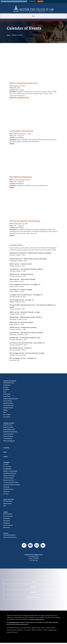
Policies (6, 533)
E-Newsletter (7, 523)
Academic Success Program (10, 471)
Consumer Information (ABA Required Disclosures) (14, 1)
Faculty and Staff (9, 499)
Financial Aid (7, 394)
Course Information (8, 434)
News (5, 452)
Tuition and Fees (8, 401)
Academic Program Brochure (11, 399)
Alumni (5, 512)
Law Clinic (6, 494)
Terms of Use (27, 630)
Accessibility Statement (9, 535)
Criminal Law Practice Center (11, 482)
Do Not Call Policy (26, 628)
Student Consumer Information (15, 630)
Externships (6, 487)
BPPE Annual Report (37, 630)
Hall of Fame (7, 527)
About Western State (9, 383)
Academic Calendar (8, 427)
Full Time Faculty (8, 501)
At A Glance (6, 390)
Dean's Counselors (8, 525)
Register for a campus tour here (19, 98)
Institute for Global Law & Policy (12, 485)
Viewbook (6, 387)
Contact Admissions (8, 405)
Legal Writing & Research (10, 473)
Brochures (15, 632)
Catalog (5, 410)
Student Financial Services (10, 432)
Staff (5, 506)
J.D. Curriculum (7, 466)
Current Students (9, 423)
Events (5, 392)
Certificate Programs (9, 478)
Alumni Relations (8, 514)
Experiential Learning (9, 476)
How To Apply (7, 415)
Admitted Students (8, 408)
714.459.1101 (32, 1)
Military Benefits (36, 628)
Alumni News (7, 518)
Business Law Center (9, 480)
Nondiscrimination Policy (10, 537)
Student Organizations (9, 429)
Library (5, 457)
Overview (6, 464)
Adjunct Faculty (7, 503)
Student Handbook (8, 436)
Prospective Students (10, 381)
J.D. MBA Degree (7, 469)
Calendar (6, 448)
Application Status (8, 403)
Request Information (33, 597)
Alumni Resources (8, 516)
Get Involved (7, 521)
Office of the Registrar (9, 441)
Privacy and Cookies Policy (48, 628)
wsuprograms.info (14, 622)
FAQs (5, 412)
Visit (33, 582)
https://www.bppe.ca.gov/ (50, 630)
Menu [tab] (34, 16)
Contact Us (33, 587)
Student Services (8, 425)
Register (12, 144)
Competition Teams (8, 489)
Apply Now (40, 1)
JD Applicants (7, 385)
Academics (6, 462)
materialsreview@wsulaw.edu (37, 619)
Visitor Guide (7, 396)
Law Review (6, 491)
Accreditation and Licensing (14, 628)
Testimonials (7, 417)
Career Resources (8, 439)
